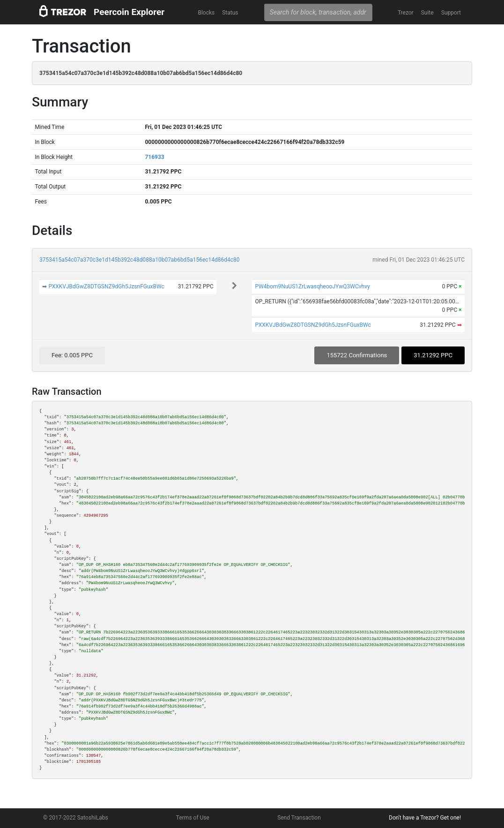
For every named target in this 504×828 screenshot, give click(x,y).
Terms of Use (193, 818)
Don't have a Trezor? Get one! (425, 818)
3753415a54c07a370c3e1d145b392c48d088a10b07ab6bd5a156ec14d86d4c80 (140, 260)
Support (451, 13)
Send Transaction (299, 818)
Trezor (406, 13)
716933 (154, 157)
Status (230, 13)
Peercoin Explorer (129, 12)
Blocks (206, 13)
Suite (427, 13)
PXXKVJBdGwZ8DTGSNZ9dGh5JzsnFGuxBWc (106, 286)
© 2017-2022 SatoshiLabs (76, 818)
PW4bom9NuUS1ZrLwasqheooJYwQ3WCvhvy (312, 286)
